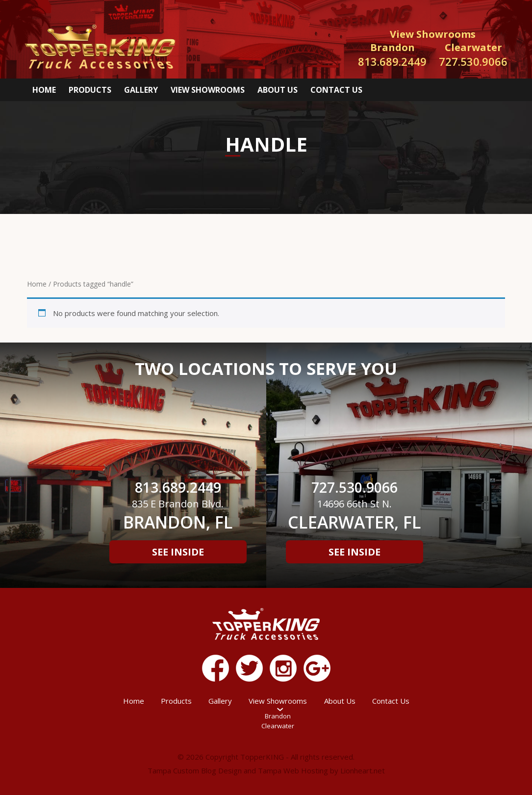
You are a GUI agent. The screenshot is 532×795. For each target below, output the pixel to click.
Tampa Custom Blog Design (195, 770)
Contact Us (336, 90)
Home (44, 90)
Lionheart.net (363, 770)
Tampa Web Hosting (293, 770)
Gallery (141, 90)
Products (90, 90)
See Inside (178, 552)
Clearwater (278, 726)
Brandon (278, 716)
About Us (278, 90)
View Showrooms (208, 90)
